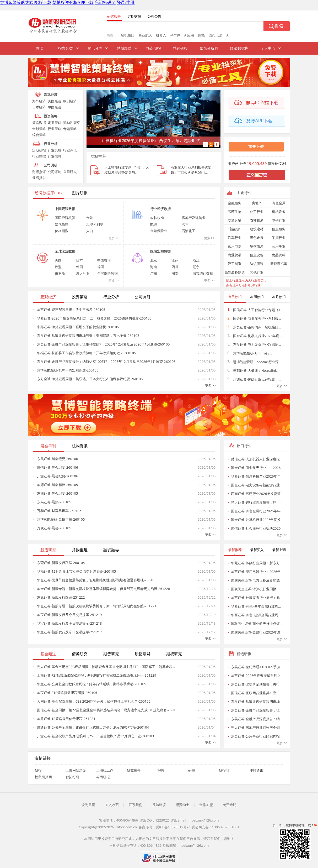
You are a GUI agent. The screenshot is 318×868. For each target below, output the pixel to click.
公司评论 (55, 172)
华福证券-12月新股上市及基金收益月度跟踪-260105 (77, 571)
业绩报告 (39, 178)
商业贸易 (235, 255)
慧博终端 (124, 48)
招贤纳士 (182, 805)
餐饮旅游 (257, 246)
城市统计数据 (203, 273)
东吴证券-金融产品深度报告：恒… (257, 710)
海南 (154, 267)
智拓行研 (72, 777)
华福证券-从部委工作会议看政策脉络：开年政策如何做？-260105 (87, 353)
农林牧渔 (157, 218)
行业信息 (55, 156)
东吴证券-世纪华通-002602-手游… (257, 667)
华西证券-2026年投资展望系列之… (257, 676)
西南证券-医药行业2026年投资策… (257, 494)
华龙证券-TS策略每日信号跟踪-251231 (66, 719)
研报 (38, 770)
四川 (175, 267)
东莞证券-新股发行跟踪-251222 (61, 597)
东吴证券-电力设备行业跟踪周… (254, 344)
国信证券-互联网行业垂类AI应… (255, 693)
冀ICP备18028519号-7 (173, 827)
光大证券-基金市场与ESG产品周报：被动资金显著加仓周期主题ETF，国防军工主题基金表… (106, 667)
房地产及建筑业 (194, 218)
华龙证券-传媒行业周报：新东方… (257, 563)
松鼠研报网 (43, 777)
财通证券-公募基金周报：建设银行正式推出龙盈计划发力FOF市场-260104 (93, 727)
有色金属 (279, 203)
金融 (90, 218)
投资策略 (51, 116)
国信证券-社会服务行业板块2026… (257, 528)
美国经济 (55, 101)
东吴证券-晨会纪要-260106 (58, 459)
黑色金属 (257, 238)
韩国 (79, 267)
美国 (58, 260)
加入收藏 (112, 805)
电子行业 (279, 220)
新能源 (235, 229)
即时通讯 (256, 770)
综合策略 (39, 135)
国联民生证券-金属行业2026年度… (257, 632)
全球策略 (39, 129)
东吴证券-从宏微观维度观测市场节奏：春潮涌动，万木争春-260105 (88, 336)
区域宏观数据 (160, 251)
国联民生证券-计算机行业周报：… (257, 589)
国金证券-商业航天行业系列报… (254, 318)
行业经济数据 (160, 209)
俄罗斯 (60, 273)
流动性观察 (72, 123)
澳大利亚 (83, 273)
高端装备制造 (235, 272)
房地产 (257, 203)
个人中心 (268, 48)
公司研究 (70, 172)
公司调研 (51, 165)
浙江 (196, 260)
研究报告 (134, 770)
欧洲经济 (70, 101)
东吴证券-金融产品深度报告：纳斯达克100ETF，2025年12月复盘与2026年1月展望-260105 (106, 362)
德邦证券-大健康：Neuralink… (254, 370)
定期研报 (39, 150)
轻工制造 (235, 264)
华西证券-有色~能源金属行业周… (256, 615)
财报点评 (39, 172)
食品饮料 (279, 255)
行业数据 (39, 156)
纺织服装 (257, 264)
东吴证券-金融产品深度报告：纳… (257, 719)
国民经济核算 (65, 218)
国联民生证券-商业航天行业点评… (257, 624)
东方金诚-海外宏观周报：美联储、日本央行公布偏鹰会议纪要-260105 (90, 379)
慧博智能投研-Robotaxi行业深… (255, 362)
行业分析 (51, 144)
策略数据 (39, 123)
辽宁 (196, 267)
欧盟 (58, 267)
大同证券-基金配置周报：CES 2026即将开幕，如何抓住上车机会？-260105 (94, 701)
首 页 (40, 48)
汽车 (185, 224)
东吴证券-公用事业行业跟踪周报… (257, 736)
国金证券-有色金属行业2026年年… (257, 511)
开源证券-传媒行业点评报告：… (254, 379)
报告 (161, 770)
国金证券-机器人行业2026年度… (255, 336)
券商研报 (103, 777)
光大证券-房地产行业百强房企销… (257, 728)
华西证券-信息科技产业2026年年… (257, 476)
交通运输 (235, 220)
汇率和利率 (95, 224)
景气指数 (62, 224)
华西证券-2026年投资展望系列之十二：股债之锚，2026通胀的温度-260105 (94, 318)
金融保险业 (159, 231)
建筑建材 (257, 229)
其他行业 (257, 272)
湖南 (175, 273)
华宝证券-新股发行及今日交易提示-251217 (69, 632)
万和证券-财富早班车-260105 (59, 511)
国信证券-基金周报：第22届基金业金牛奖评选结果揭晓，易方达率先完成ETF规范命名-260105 (108, 710)
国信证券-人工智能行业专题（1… (255, 310)
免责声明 (230, 805)
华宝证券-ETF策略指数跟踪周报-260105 (67, 693)
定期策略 (55, 123)
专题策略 (70, 129)
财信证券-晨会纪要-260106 (58, 467)
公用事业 (279, 246)
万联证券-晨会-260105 (54, 528)
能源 (154, 224)
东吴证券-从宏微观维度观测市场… (257, 702)
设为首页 (88, 805)
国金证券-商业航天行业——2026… (257, 468)
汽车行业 (235, 238)
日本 (79, 260)
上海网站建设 (76, 770)
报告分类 (66, 48)
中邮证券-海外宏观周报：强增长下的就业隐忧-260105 (78, 327)
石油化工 (188, 231)
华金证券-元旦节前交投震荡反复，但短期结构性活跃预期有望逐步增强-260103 (97, 580)
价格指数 (62, 231)
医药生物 (235, 212)
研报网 (224, 770)
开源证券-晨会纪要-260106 (58, 476)
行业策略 (55, 129)
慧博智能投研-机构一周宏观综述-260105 (68, 370)
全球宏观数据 (65, 251)
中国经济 (55, 107)
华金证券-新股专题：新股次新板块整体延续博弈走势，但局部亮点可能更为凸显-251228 (104, 589)
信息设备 (257, 255)
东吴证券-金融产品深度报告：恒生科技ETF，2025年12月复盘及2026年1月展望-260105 (103, 344)
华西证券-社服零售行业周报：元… (257, 598)
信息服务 (279, 229)
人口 (90, 231)
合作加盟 (206, 805)
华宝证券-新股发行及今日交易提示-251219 (69, 615)
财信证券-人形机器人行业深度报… (257, 459)
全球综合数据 (107, 273)
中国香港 (104, 260)
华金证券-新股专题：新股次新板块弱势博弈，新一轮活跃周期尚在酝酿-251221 (97, 606)
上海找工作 (105, 770)
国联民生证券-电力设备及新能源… (257, 580)
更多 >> (114, 238)
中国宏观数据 (65, 209)
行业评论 (70, 150)
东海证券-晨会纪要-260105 (58, 493)
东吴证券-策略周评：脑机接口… (254, 327)
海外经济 (39, 101)
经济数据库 (239, 48)
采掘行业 (279, 238)
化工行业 (257, 212)
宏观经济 (51, 95)
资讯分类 (95, 48)
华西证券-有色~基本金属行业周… (256, 606)
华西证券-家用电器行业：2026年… (257, 572)
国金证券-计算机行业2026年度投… (257, 520)
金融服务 (235, 203)
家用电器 (235, 246)
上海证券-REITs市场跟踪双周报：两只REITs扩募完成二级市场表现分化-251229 (97, 675)
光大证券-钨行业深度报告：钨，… (257, 502)
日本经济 (39, 107)
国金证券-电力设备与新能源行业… (257, 485)
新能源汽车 (279, 264)
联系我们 (136, 805)
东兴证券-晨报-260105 (54, 502)
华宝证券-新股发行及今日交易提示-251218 (69, 623)
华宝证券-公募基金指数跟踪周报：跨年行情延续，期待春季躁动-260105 (92, 684)
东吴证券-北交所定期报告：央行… (257, 684)
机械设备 (279, 212)
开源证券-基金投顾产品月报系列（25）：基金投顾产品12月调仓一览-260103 (96, 736)
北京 (154, 260)
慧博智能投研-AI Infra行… (250, 353)
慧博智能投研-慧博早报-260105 (61, 519)
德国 (101, 267)
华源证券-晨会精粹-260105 (58, 485)
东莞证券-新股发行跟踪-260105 (61, 563)
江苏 (175, 260)
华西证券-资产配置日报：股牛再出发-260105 (71, 310)
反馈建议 (159, 805)
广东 (154, 273)
